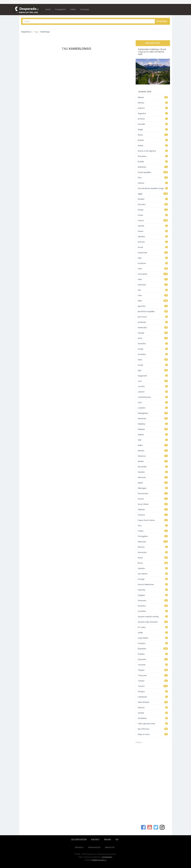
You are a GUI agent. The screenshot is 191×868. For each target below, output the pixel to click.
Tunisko (153, 681)
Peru (153, 526)
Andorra (153, 108)
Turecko (153, 686)
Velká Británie (153, 702)
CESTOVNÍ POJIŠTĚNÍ (79, 839)
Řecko (153, 563)
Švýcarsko (153, 659)
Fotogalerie (60, 9)
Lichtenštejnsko (153, 397)
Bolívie (153, 145)
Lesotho (153, 386)
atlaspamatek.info (94, 847)
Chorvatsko (153, 274)
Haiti (153, 258)
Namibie (153, 472)
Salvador (153, 568)
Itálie (153, 301)
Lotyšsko (153, 408)
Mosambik (153, 467)
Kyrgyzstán (153, 376)
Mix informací (153, 729)
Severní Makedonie (153, 584)
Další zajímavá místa (153, 724)
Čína (153, 178)
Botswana (153, 156)
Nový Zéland (153, 504)
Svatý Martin (153, 638)
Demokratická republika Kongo (153, 188)
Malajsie (153, 429)
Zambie (153, 713)
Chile (153, 269)
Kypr (153, 370)
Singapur (153, 595)
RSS (117, 839)
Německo (153, 477)
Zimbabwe (153, 718)
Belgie (153, 129)
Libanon (153, 392)
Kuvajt (153, 365)
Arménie (153, 119)
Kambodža (153, 327)
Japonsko (153, 306)
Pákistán (153, 509)
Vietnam (153, 707)
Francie (153, 220)
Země (48, 9)
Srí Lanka (153, 627)
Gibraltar (153, 236)
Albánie (153, 97)
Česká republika (153, 172)
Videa (73, 9)
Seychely (153, 590)
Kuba (153, 360)
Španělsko (153, 649)
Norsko (153, 499)
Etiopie (153, 210)
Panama (153, 515)
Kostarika (153, 354)
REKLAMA (108, 839)
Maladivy (153, 424)
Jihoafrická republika (153, 311)
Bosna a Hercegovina (153, 151)
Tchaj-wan (153, 675)
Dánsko (153, 183)
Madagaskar (153, 413)
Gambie (153, 226)
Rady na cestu (153, 734)
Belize (153, 135)
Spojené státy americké (153, 622)
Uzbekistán (153, 697)
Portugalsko (153, 536)
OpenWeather (107, 857)
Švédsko (153, 654)
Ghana (153, 231)
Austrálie (153, 124)
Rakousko (153, 542)
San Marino (153, 574)
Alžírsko (153, 103)
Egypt (153, 194)
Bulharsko (153, 167)
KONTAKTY (95, 839)
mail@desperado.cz (99, 860)
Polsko (153, 531)
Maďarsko (153, 418)
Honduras (153, 263)
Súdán (153, 633)
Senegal (153, 579)
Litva (153, 402)
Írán (153, 290)
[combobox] (89, 21)
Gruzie (153, 247)
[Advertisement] (153, 783)
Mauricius (153, 456)
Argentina (153, 113)
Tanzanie (153, 665)
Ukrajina (153, 691)
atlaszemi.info (110, 847)
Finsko (153, 215)
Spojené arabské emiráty (153, 617)
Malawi (153, 435)
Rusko (153, 558)
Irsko (153, 295)
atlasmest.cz (79, 847)
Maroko (153, 451)
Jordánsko (153, 322)
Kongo (153, 349)
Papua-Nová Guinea (153, 520)
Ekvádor (153, 199)
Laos (153, 381)
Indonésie (153, 285)
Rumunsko (153, 552)
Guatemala (153, 253)
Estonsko (153, 204)
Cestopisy (85, 9)
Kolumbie (153, 344)
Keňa (153, 338)
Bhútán (153, 140)
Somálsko (153, 611)
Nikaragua (153, 488)
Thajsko (153, 670)
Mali (153, 440)
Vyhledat (162, 21)
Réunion (153, 547)
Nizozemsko (153, 493)
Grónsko (153, 242)
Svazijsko (153, 643)
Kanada (153, 333)
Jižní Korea (153, 317)
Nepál (153, 483)
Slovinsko (153, 606)
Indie (153, 279)
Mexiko (153, 461)
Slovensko (153, 600)
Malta (153, 445)
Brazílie (153, 162)
